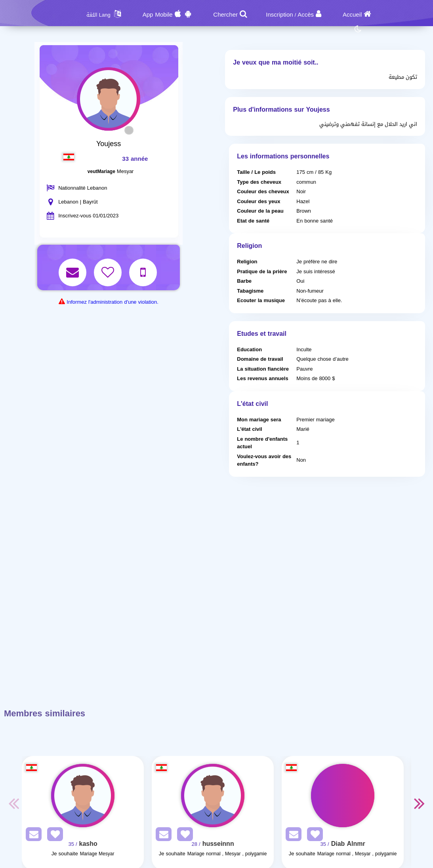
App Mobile (158, 15)
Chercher (225, 15)
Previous (14, 803)
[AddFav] (53, 836)
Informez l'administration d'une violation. (113, 302)
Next (419, 803)
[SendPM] (32, 836)
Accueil (352, 15)
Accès (306, 15)
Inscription (279, 15)
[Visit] (83, 796)
